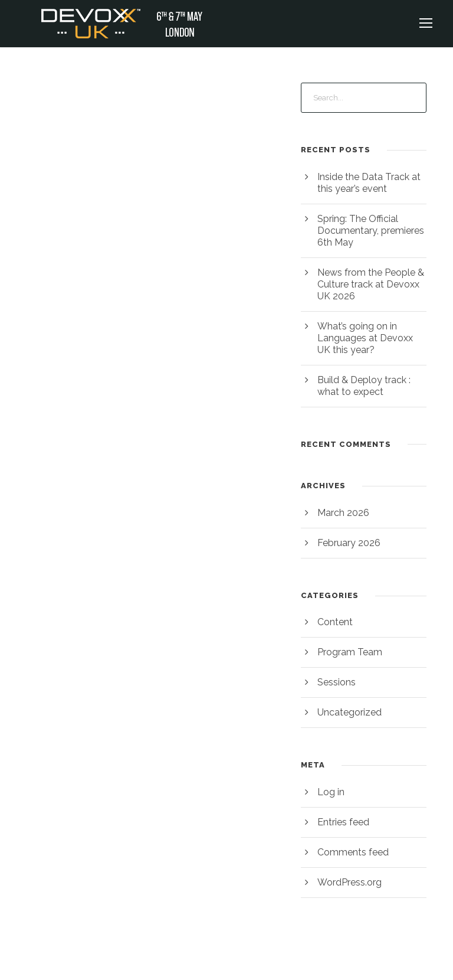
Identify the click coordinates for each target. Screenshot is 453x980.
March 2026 (342, 513)
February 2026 (348, 543)
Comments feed (351, 852)
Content (334, 622)
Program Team (348, 652)
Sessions (337, 682)
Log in (330, 792)
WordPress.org (349, 882)
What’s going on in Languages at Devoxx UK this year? (371, 338)
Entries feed (342, 822)
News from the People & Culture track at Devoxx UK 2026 (368, 284)
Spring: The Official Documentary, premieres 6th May (369, 231)
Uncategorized (348, 712)
